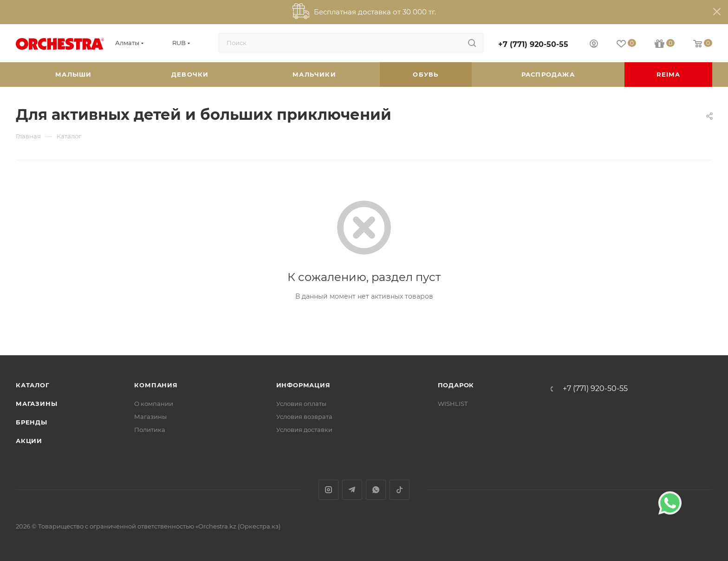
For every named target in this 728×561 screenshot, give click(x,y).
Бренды (32, 422)
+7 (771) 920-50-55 (533, 44)
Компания (156, 385)
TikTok (400, 490)
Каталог (33, 385)
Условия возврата (304, 417)
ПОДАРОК (456, 385)
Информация (303, 385)
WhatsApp (376, 490)
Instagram (328, 490)
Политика (150, 430)
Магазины (36, 404)
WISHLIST (453, 404)
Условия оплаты (301, 404)
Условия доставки (304, 430)
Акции (29, 441)
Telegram (352, 490)
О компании (154, 404)
